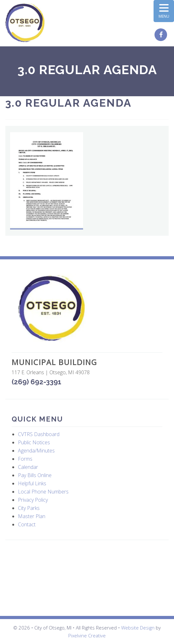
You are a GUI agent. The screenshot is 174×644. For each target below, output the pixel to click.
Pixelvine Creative (87, 635)
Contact (27, 524)
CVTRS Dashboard (39, 434)
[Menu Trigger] (164, 11)
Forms (25, 459)
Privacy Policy (33, 500)
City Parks (29, 508)
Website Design (138, 628)
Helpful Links (32, 483)
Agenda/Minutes (36, 451)
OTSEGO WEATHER (87, 578)
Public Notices (34, 442)
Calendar (28, 467)
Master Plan (32, 516)
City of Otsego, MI (25, 23)
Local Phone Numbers (43, 492)
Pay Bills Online (35, 475)
